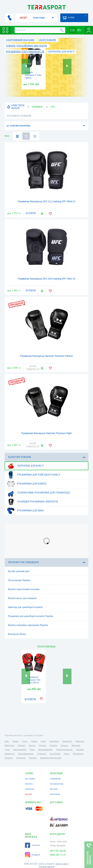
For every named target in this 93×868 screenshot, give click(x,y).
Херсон (32, 745)
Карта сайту (62, 864)
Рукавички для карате (27, 484)
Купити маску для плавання (22, 598)
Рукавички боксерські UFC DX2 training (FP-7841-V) (46, 279)
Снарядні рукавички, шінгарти (32, 502)
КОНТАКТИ (55, 794)
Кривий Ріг (67, 741)
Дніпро (34, 741)
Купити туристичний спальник (24, 589)
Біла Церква (55, 754)
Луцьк (66, 754)
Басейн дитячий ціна (19, 571)
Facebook (32, 845)
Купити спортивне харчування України (28, 625)
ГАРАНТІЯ (29, 789)
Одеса (25, 741)
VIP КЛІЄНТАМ (56, 784)
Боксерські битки (17, 634)
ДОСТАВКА (30, 779)
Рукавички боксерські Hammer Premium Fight (46, 433)
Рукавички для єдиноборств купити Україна (31, 616)
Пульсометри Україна (19, 580)
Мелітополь (78, 754)
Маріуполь (9, 745)
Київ (7, 741)
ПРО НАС (54, 789)
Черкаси (64, 745)
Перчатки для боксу (25, 466)
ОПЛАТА (29, 784)
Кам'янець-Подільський (51, 758)
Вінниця (21, 745)
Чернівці (80, 750)
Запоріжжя (54, 741)
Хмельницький (20, 750)
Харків (15, 741)
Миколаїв (80, 741)
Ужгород (33, 758)
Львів (43, 741)
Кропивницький (45, 750)
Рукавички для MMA (25, 511)
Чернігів (53, 745)
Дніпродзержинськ (64, 750)
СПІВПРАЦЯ (55, 779)
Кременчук (10, 754)
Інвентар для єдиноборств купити (25, 607)
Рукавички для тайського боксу (34, 475)
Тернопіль (42, 754)
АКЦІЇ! (23, 18)
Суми (7, 750)
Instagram (33, 855)
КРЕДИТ (29, 794)
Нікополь (9, 758)
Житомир (76, 745)
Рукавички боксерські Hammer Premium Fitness (46, 356)
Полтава (42, 745)
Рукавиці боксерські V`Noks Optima (33, 75)
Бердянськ (21, 758)
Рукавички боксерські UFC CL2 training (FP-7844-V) (46, 201)
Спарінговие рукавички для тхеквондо (38, 493)
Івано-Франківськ (26, 754)
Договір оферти (47, 867)
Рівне (32, 750)
